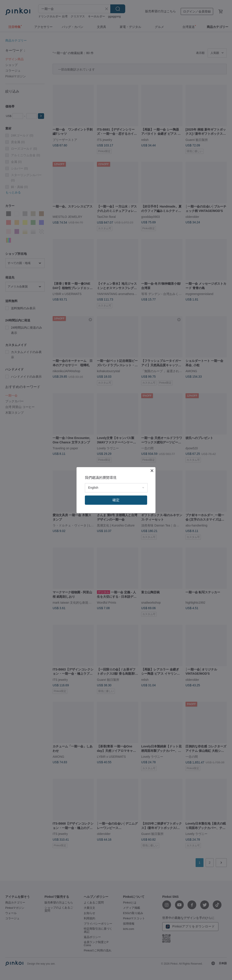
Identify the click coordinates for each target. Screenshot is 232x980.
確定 (116, 500)
